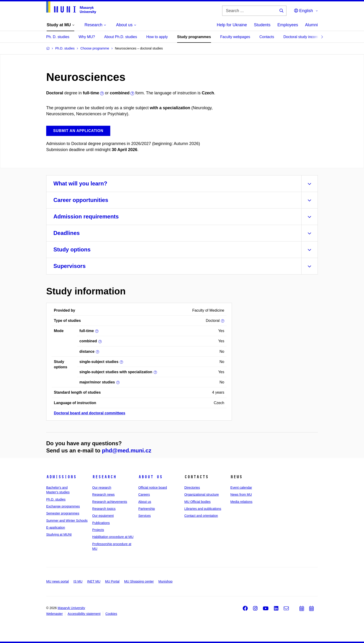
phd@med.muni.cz (127, 450)
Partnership (147, 509)
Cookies (111, 614)
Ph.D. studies (56, 499)
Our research (102, 488)
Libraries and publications (203, 509)
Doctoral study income (302, 37)
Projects (98, 530)
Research (104, 477)
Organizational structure (202, 495)
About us (150, 477)
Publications (101, 523)
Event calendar (241, 488)
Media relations (241, 502)
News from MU (241, 495)
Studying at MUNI (59, 534)
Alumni (311, 25)
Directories (192, 488)
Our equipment (103, 516)
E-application (56, 528)
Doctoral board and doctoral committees (90, 413)
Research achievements (110, 502)
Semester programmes (63, 513)
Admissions (61, 477)
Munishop (165, 581)
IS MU (78, 581)
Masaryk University (71, 608)
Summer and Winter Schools (67, 521)
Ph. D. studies (58, 37)
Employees (288, 25)
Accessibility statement (84, 614)
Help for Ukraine (232, 25)
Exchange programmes (63, 506)
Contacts (267, 37)
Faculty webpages (235, 37)
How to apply (157, 37)
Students (262, 25)
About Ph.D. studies (121, 37)
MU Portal (112, 581)
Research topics (104, 509)
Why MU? (87, 37)
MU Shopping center (139, 581)
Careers (144, 495)
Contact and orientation (201, 516)
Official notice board (153, 488)
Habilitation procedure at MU (113, 537)
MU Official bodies (197, 502)
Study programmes (194, 37)
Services (145, 516)
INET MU (94, 581)
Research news (103, 495)
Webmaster (54, 614)
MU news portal (57, 581)
